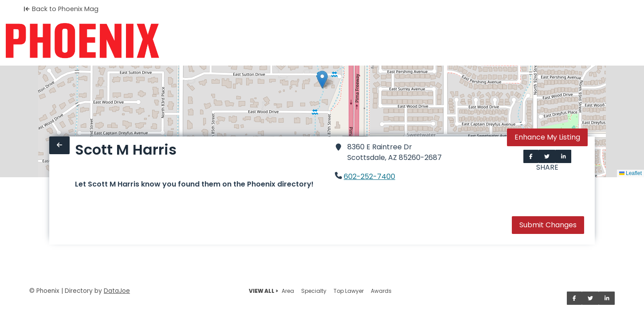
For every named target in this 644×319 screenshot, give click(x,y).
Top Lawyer (349, 291)
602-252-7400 (369, 177)
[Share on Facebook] (531, 156)
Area (288, 291)
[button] (322, 80)
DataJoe (117, 291)
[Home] (82, 41)
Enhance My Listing (547, 137)
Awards (381, 291)
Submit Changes (548, 225)
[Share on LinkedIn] (563, 156)
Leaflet (630, 173)
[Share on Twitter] (547, 156)
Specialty (314, 291)
